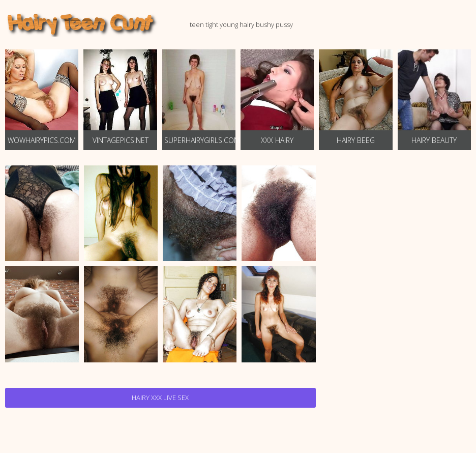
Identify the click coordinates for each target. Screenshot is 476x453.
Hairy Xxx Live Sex (160, 398)
